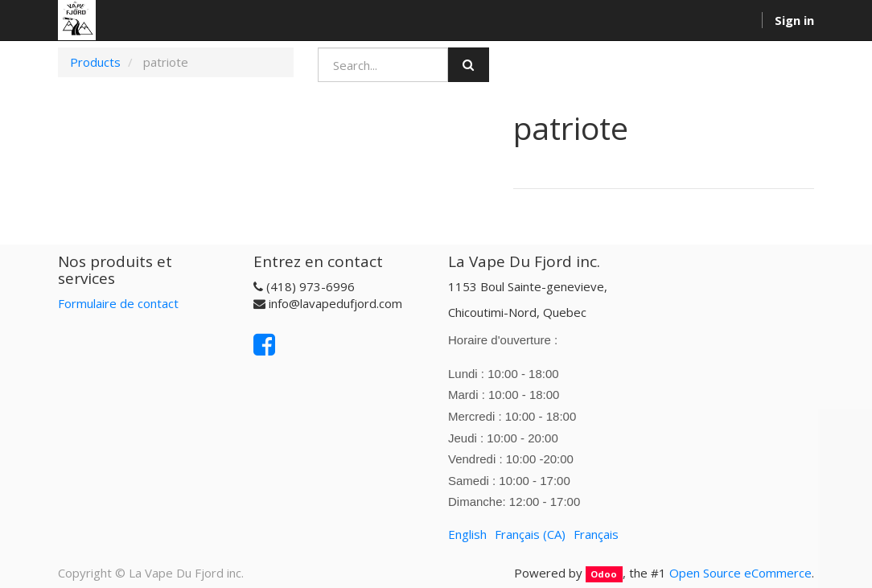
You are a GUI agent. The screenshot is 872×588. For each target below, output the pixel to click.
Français (596, 534)
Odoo (604, 574)
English (467, 534)
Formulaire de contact (118, 303)
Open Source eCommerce (740, 573)
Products (95, 62)
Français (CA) (530, 534)
